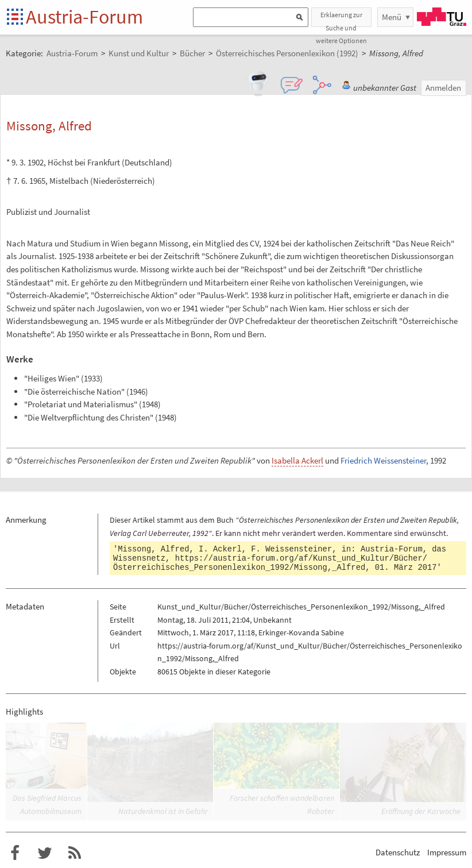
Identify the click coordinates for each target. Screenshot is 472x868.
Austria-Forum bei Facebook (15, 853)
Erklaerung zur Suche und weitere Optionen (341, 19)
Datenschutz (398, 852)
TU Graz (442, 17)
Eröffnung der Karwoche (421, 811)
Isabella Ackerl (297, 460)
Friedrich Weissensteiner (383, 460)
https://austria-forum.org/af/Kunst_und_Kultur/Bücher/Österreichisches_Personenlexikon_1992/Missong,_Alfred (270, 563)
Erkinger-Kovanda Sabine (301, 632)
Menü (392, 17)
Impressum (447, 852)
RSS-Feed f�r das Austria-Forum (75, 853)
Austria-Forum (84, 17)
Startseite (16, 18)
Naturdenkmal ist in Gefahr (163, 811)
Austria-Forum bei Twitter (45, 853)
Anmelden (443, 88)
